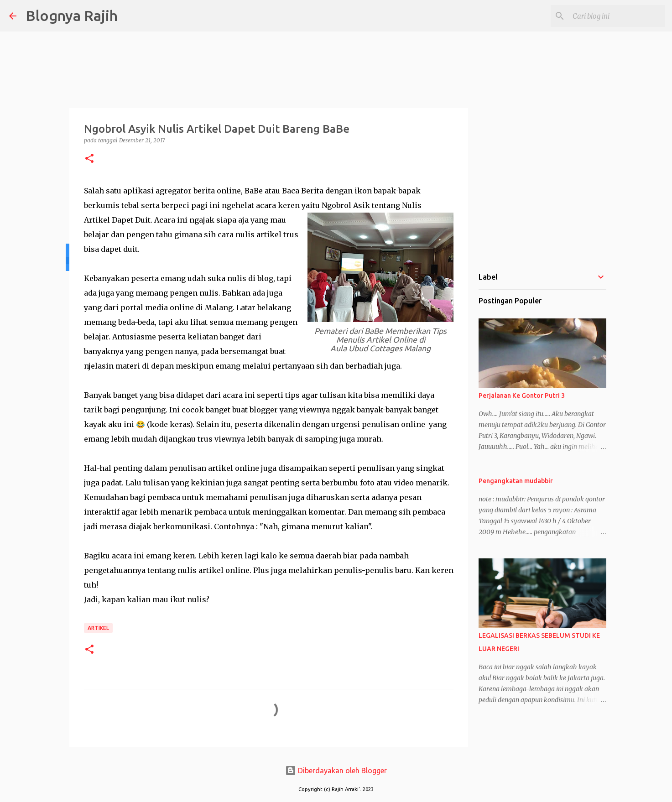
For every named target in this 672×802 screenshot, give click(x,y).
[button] (89, 159)
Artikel (98, 628)
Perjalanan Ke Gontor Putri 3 (522, 396)
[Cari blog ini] (617, 16)
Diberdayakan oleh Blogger (336, 771)
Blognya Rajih (72, 16)
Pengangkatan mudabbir (516, 481)
